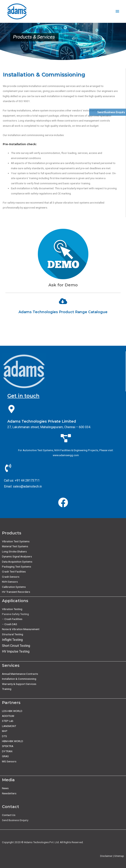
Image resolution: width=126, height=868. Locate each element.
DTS (4, 736)
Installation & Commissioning (19, 679)
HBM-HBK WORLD (13, 741)
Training (7, 689)
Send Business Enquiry (111, 112)
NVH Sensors (10, 582)
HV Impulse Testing (16, 651)
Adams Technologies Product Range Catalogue (63, 312)
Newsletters (9, 793)
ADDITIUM (8, 716)
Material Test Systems (15, 546)
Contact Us (9, 815)
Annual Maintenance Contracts (20, 674)
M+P (5, 731)
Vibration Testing (12, 609)
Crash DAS (11, 624)
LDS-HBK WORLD (12, 711)
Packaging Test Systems (17, 567)
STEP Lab (8, 721)
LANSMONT (9, 726)
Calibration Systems (14, 587)
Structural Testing (13, 634)
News (5, 788)
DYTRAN (7, 751)
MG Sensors (9, 761)
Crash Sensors (11, 577)
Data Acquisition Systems (17, 562)
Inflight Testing (12, 640)
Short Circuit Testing (16, 646)
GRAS (5, 756)
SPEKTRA (8, 746)
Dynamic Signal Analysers (17, 556)
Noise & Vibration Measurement (21, 629)
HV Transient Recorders (16, 592)
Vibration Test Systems (16, 541)
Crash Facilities (13, 619)
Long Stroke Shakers (14, 551)
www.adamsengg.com (66, 455)
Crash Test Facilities (14, 572)
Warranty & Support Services (19, 684)
